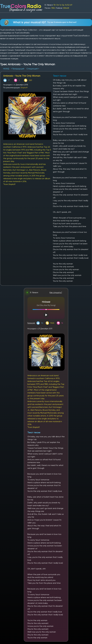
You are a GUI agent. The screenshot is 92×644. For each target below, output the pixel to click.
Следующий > (33, 69)
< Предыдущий (18, 69)
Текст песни (34, 432)
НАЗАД (6, 69)
